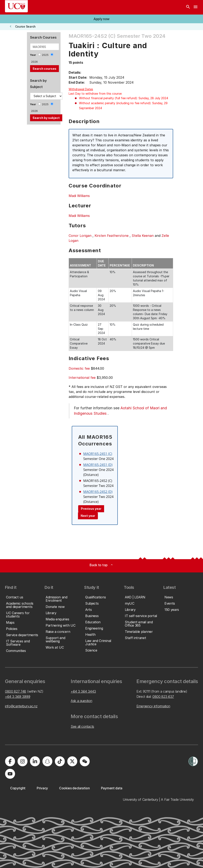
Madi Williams (79, 196)
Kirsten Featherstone (112, 236)
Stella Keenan (143, 236)
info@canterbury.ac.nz (21, 706)
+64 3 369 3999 (18, 697)
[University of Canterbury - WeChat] (85, 761)
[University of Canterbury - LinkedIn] (35, 761)
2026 (34, 62)
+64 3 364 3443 (83, 691)
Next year (88, 516)
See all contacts (82, 726)
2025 (45, 55)
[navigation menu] (196, 7)
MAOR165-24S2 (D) (98, 492)
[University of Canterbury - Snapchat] (47, 761)
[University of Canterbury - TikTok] (60, 761)
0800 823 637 (163, 697)
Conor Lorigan (80, 236)
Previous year (91, 509)
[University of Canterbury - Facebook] (10, 761)
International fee (82, 378)
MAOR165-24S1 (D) (98, 465)
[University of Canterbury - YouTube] (10, 774)
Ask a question (81, 701)
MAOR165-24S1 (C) (98, 454)
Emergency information (153, 706)
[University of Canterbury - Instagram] (22, 761)
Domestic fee (79, 368)
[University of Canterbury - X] (72, 761)
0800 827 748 (16, 691)
